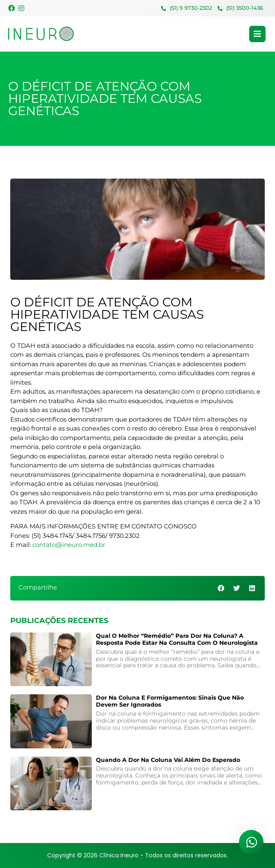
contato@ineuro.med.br (69, 545)
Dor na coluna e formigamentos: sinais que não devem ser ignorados (170, 701)
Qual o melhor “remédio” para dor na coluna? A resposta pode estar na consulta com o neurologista (177, 639)
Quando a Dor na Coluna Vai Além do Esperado (168, 760)
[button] (222, 588)
